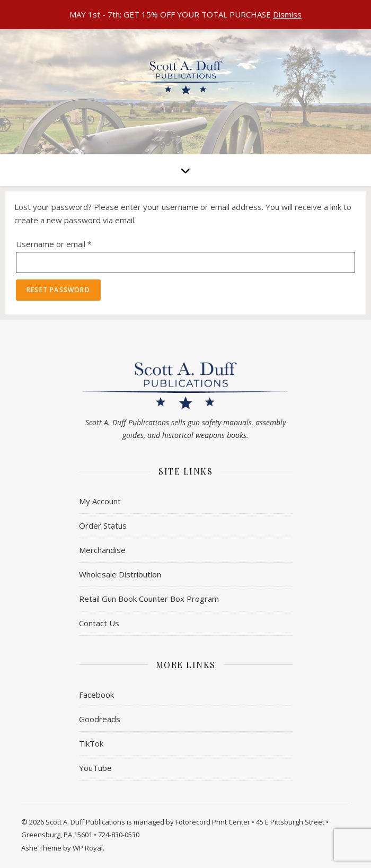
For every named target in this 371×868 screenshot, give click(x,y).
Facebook (96, 695)
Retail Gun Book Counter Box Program (149, 599)
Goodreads (100, 719)
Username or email (70, 243)
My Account (100, 501)
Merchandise (102, 550)
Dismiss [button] (287, 14)
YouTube (95, 768)
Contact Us (99, 623)
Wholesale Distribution (120, 574)
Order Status (103, 525)
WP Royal (88, 848)
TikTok (91, 743)
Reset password (58, 290)
